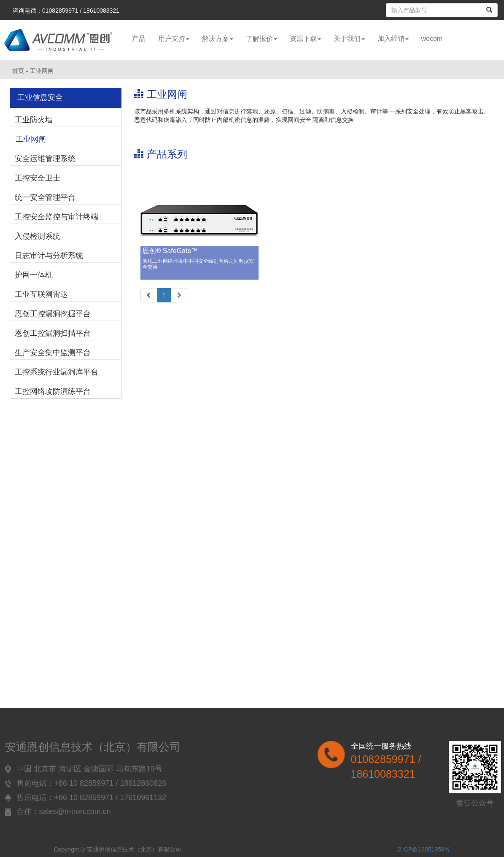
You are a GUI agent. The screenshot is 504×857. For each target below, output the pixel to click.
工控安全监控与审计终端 (57, 217)
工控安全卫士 (38, 178)
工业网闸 (31, 139)
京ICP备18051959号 (423, 849)
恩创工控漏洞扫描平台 (53, 333)
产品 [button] (139, 39)
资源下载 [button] (305, 39)
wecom (432, 39)
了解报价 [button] (261, 39)
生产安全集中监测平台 (53, 353)
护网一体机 (34, 275)
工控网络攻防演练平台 (53, 391)
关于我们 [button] (349, 39)
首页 (18, 71)
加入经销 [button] (393, 39)
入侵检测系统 (38, 236)
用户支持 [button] (174, 39)
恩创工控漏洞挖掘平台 (53, 314)
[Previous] (149, 295)
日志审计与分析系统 (49, 256)
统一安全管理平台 (45, 197)
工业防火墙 (34, 120)
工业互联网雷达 (41, 294)
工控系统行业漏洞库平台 (57, 372)
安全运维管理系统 (45, 159)
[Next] (179, 295)
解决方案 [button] (218, 39)
